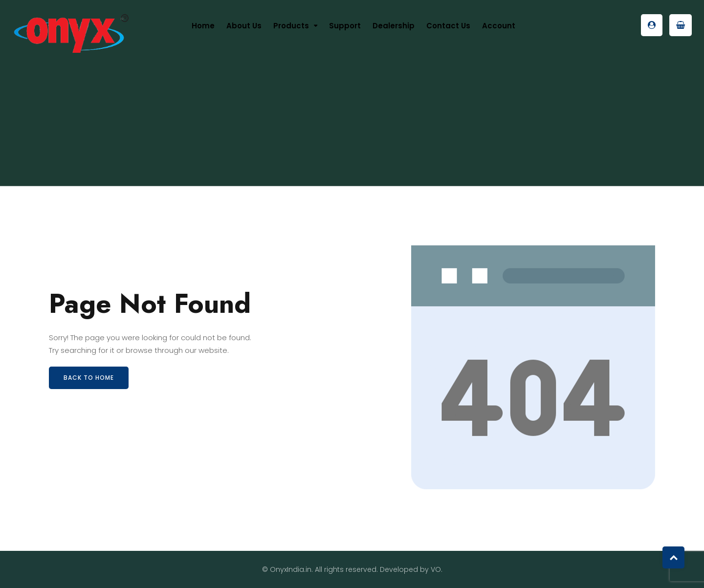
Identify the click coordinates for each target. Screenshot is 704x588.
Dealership (394, 26)
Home (203, 26)
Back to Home (89, 378)
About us (244, 26)
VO (436, 569)
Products (291, 26)
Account (499, 26)
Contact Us (448, 26)
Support (345, 26)
